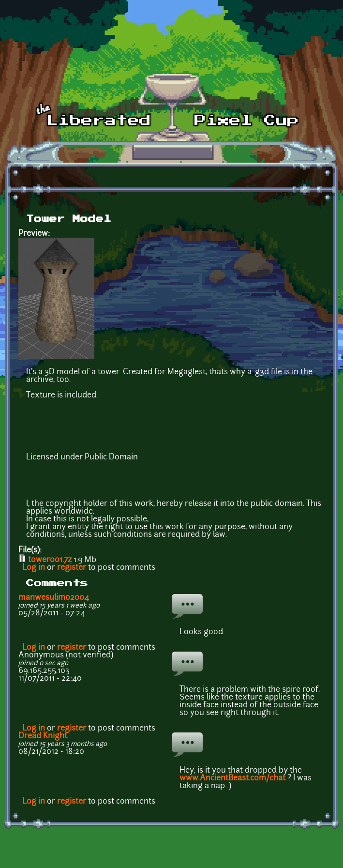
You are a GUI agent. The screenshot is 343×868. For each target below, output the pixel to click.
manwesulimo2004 (54, 598)
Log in (34, 568)
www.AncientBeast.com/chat (232, 778)
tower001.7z (50, 560)
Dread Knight (43, 736)
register (72, 568)
